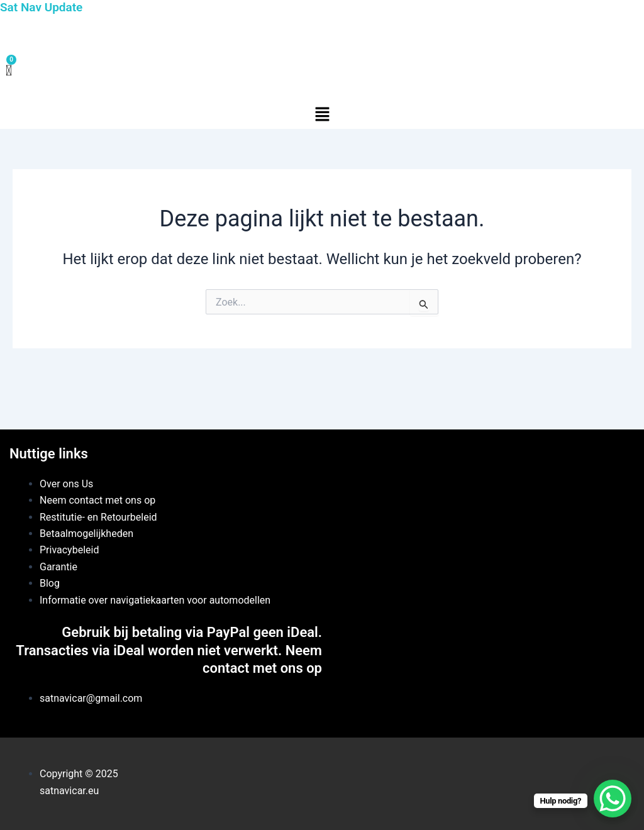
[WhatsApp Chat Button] (613, 799)
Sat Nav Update (41, 7)
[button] (322, 115)
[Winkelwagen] (9, 71)
